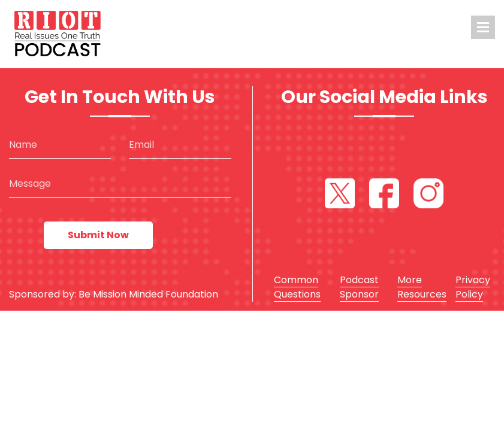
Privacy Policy (473, 287)
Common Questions (297, 287)
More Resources (422, 287)
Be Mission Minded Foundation (148, 294)
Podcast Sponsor (359, 287)
